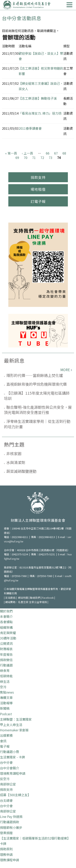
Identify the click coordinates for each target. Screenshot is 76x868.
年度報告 (6, 654)
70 (26, 158)
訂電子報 (38, 201)
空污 (3, 687)
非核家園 (14, 453)
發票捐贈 (6, 833)
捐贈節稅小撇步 (11, 827)
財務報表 (6, 649)
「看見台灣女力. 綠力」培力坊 (40, 113)
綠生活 (5, 681)
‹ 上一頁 (27, 153)
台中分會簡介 (10, 768)
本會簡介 (6, 616)
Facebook (48, 598)
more (65, 370)
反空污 (5, 779)
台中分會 (6, 762)
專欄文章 (6, 698)
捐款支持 (38, 177)
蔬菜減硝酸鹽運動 (21, 471)
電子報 (5, 746)
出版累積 (6, 735)
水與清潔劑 (16, 462)
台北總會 (6, 800)
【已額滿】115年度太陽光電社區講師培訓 (37, 396)
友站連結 (10, 598)
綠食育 (5, 670)
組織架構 (6, 627)
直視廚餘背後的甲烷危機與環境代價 (37, 384)
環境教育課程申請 (13, 773)
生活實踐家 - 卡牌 (13, 757)
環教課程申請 (10, 860)
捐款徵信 (6, 660)
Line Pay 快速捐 (11, 816)
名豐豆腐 (23, 602)
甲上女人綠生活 (11, 725)
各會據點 (6, 622)
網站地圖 (23, 598)
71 (34, 158)
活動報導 (6, 703)
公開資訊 (6, 643)
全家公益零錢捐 (38, 602)
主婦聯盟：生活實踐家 (16, 719)
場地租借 (38, 189)
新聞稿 (5, 708)
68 (64, 153)
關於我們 (6, 611)
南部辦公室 (8, 784)
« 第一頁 (11, 153)
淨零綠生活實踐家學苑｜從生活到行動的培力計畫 (37, 424)
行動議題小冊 (10, 752)
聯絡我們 (35, 598)
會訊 (3, 741)
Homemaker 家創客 (14, 730)
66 (48, 153)
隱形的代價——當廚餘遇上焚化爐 (35, 375)
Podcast (6, 714)
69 (17, 158)
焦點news (7, 692)
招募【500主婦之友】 (15, 795)
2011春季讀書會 (30, 128)
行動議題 (6, 665)
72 (42, 158)
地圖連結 (62, 550)
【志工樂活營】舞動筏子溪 (38, 98)
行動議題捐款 (10, 822)
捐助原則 (6, 849)
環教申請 (6, 854)
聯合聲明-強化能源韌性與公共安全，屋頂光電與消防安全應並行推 (38, 410)
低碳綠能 (6, 676)
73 (51, 158)
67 (56, 153)
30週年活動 (8, 638)
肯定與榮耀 (8, 633)
